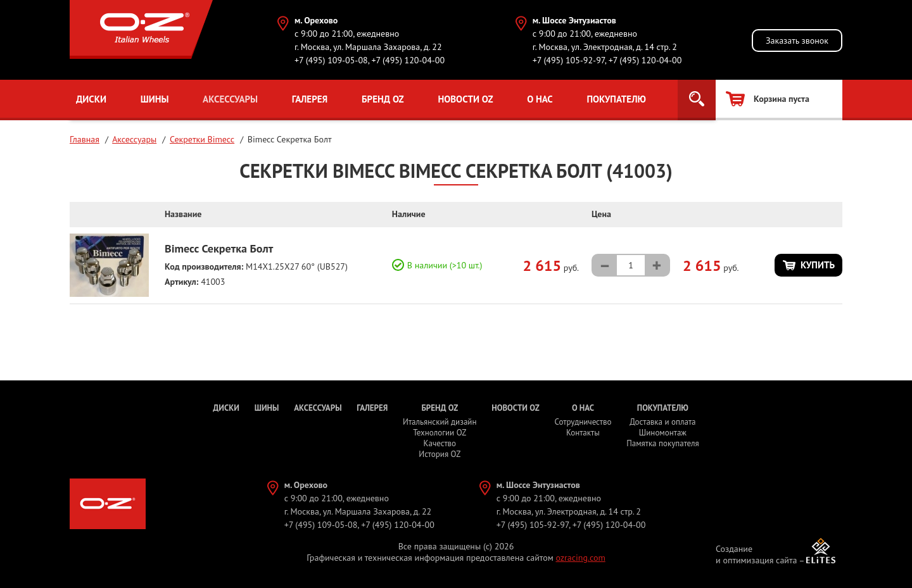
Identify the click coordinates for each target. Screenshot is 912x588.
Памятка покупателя (662, 443)
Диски (91, 99)
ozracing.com (580, 558)
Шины (155, 99)
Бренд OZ (383, 99)
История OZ (440, 454)
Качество (440, 443)
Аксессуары (230, 99)
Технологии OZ (440, 433)
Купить (818, 265)
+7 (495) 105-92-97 (569, 60)
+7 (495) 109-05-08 (331, 60)
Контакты (583, 433)
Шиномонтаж (663, 433)
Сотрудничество (583, 422)
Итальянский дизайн (440, 422)
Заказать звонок (797, 41)
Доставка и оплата (662, 422)
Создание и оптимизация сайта (757, 554)
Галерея (310, 99)
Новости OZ (465, 99)
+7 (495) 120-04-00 (408, 60)
